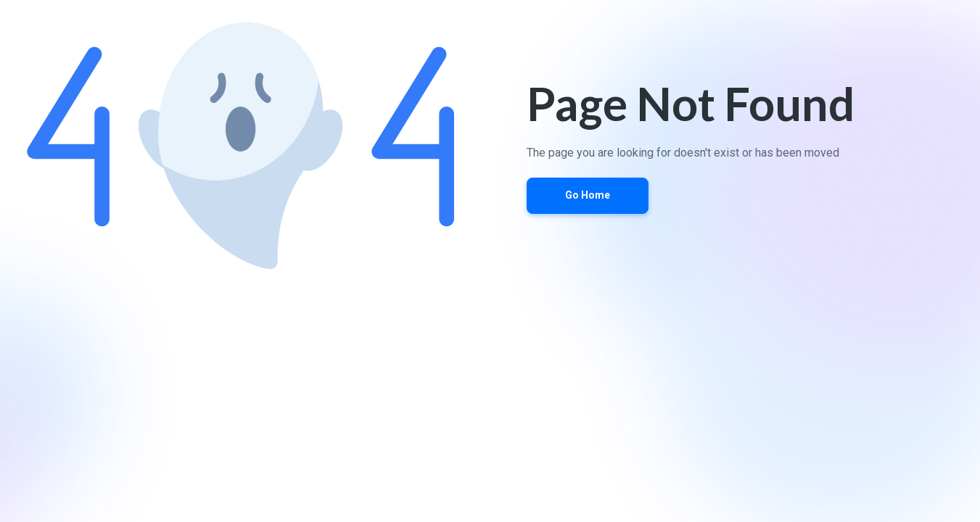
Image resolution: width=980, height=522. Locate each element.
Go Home (588, 195)
